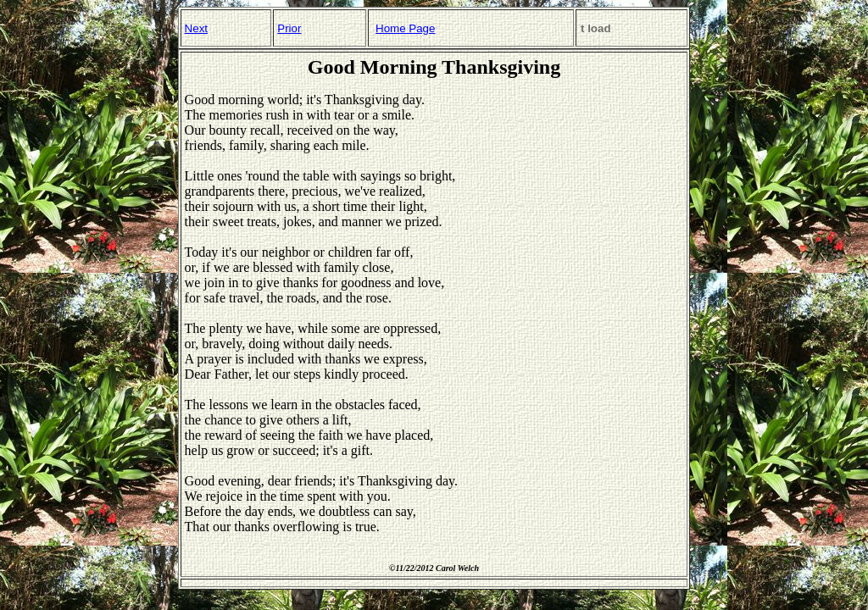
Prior (289, 28)
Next (196, 28)
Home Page (405, 28)
